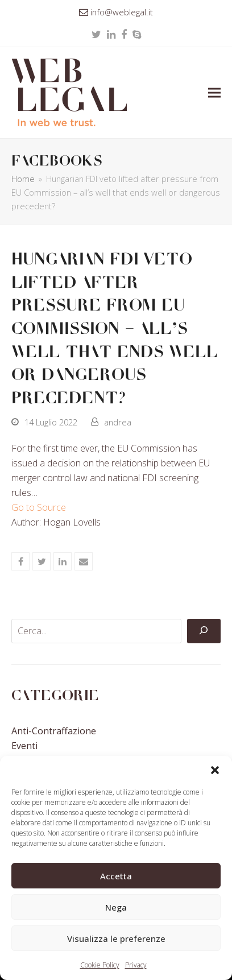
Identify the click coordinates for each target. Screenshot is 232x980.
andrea (118, 422)
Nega (116, 907)
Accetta (116, 876)
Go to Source (39, 507)
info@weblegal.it (122, 12)
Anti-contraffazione (54, 731)
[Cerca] (204, 631)
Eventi (24, 746)
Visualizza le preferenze (116, 938)
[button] (215, 770)
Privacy (136, 965)
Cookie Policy (100, 965)
